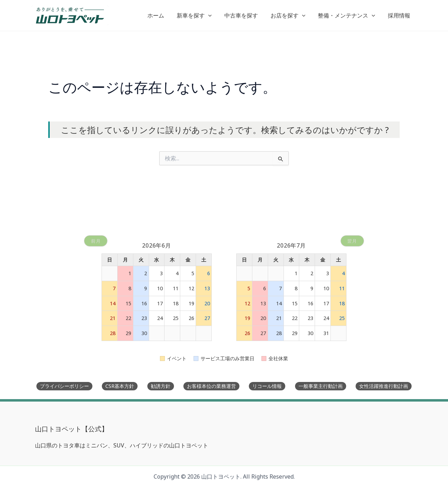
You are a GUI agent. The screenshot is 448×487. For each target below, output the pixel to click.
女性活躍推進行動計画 (384, 386)
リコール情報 (267, 386)
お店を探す (292, 15)
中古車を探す (246, 15)
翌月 (352, 237)
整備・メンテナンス (349, 15)
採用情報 (400, 15)
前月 (96, 237)
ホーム (163, 15)
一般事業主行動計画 (321, 386)
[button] (215, 15)
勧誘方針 (161, 386)
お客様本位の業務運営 (211, 386)
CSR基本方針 (120, 386)
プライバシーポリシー (64, 386)
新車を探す (201, 15)
